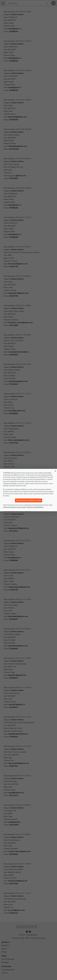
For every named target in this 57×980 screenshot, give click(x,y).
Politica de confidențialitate (35, 507)
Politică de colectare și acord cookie (14, 507)
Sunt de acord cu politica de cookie (29, 500)
